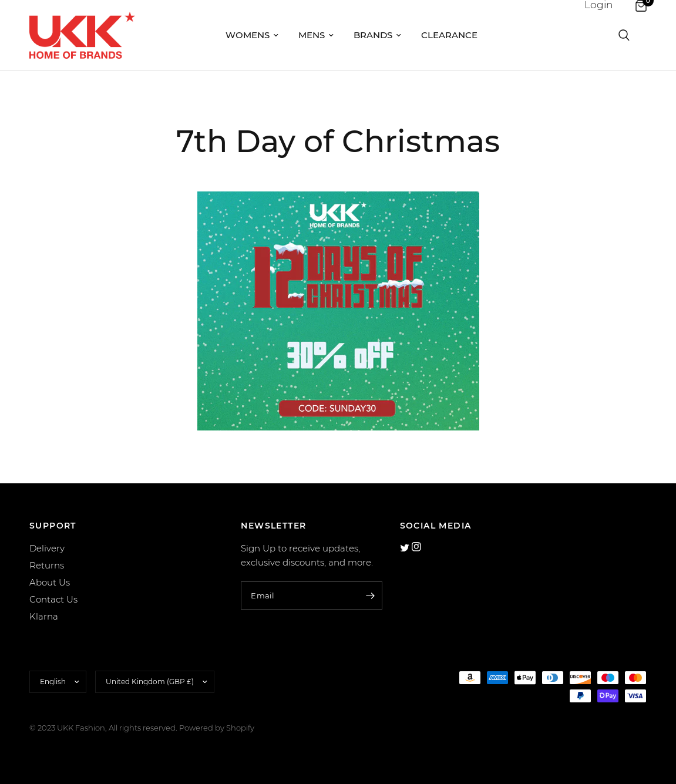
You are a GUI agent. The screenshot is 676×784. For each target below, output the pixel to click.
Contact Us (53, 599)
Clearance (449, 35)
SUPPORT (53, 526)
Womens (252, 35)
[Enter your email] (371, 595)
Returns (47, 565)
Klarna (44, 616)
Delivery (47, 548)
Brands (377, 35)
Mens (316, 35)
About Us (50, 582)
